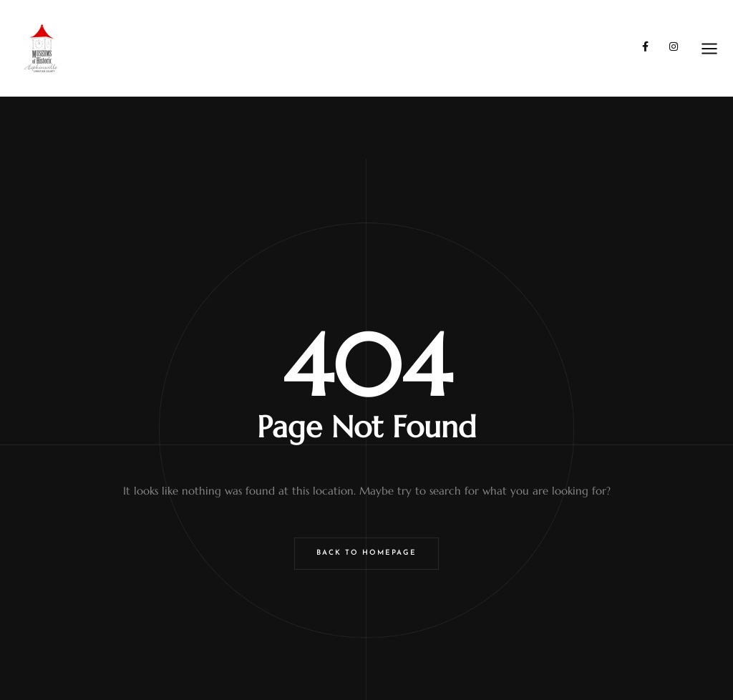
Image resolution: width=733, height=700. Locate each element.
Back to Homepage (366, 553)
